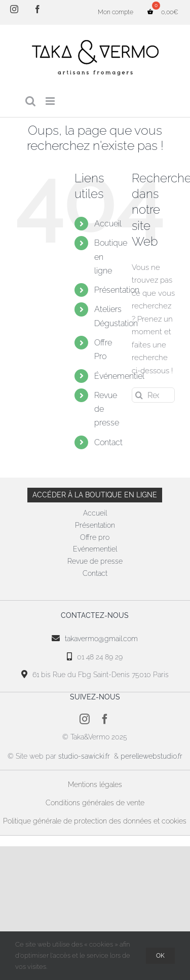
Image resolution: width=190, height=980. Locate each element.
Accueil (108, 224)
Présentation (117, 290)
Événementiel (119, 376)
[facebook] (105, 719)
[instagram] (85, 719)
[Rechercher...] (153, 395)
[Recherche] (139, 395)
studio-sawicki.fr (85, 756)
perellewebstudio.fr (151, 756)
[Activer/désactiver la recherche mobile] (30, 101)
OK (160, 956)
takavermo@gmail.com (101, 639)
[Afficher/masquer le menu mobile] (51, 101)
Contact (108, 442)
